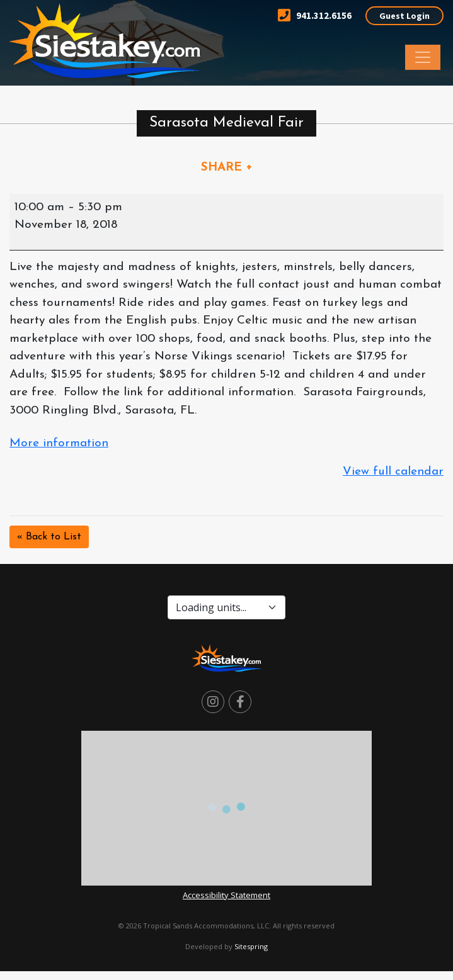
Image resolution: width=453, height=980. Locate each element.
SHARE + (227, 168)
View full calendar (393, 472)
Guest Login (404, 16)
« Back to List (49, 537)
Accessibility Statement (227, 895)
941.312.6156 (315, 15)
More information (59, 443)
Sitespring (251, 946)
